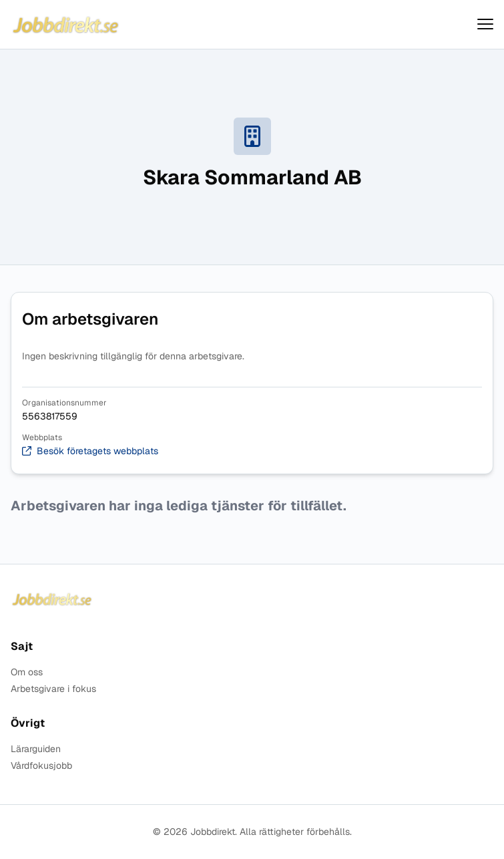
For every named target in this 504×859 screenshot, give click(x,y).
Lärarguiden (36, 749)
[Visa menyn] (485, 24)
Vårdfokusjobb (41, 766)
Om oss (27, 672)
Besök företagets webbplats (90, 451)
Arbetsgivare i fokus (53, 689)
